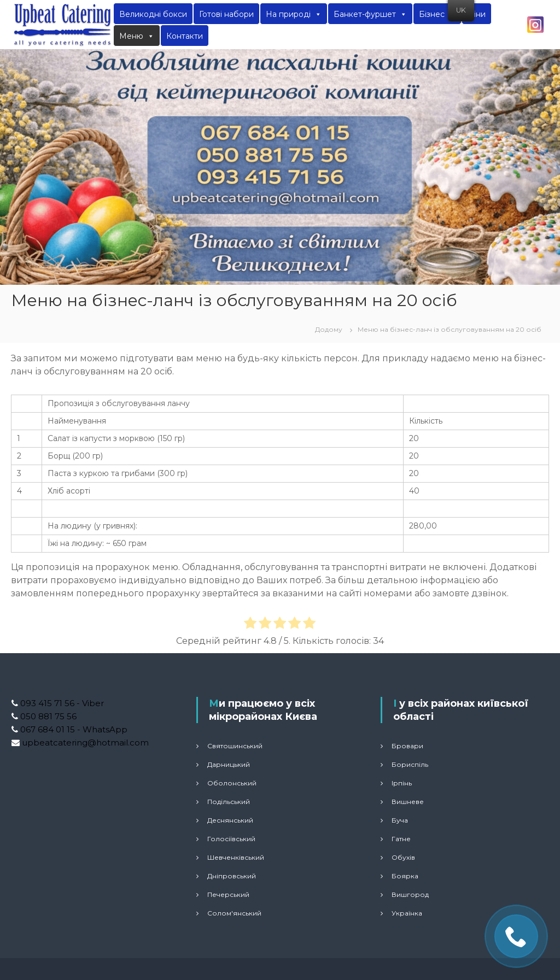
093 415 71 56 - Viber (61, 703)
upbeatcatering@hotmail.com (84, 743)
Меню (137, 36)
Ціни (477, 14)
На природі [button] (294, 14)
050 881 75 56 (47, 716)
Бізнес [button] (437, 14)
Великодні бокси (153, 14)
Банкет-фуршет (370, 14)
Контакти (185, 36)
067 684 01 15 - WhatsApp (73, 729)
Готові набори (226, 14)
